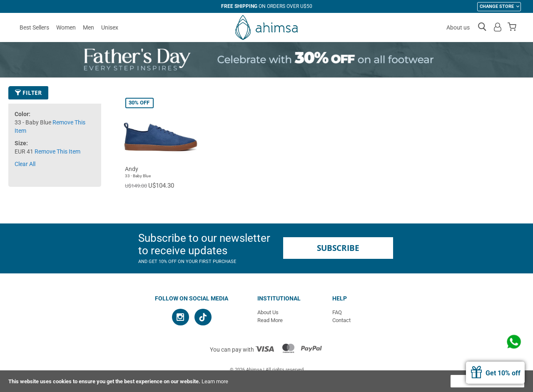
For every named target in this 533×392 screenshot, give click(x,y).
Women (66, 27)
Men (88, 27)
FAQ (337, 312)
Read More (270, 320)
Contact (341, 320)
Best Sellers (34, 27)
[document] (266, 381)
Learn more (215, 381)
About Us (268, 312)
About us (458, 27)
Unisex (110, 27)
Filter (28, 93)
